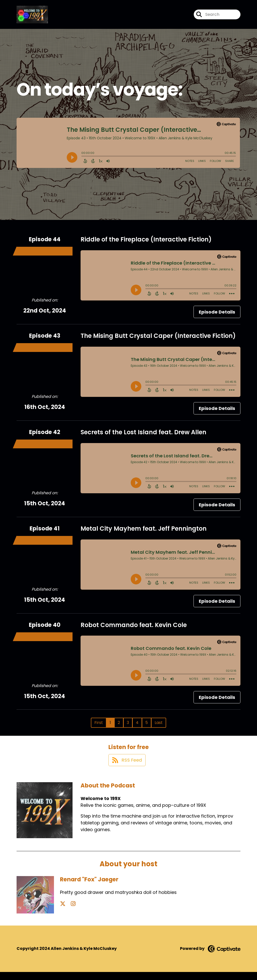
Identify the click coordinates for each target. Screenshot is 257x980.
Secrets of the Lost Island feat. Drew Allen (143, 436)
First (99, 726)
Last (159, 726)
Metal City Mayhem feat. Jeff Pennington (144, 532)
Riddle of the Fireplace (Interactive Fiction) (146, 243)
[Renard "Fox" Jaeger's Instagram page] (69, 912)
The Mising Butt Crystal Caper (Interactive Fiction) (158, 340)
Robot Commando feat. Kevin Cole (134, 628)
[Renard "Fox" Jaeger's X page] (63, 912)
